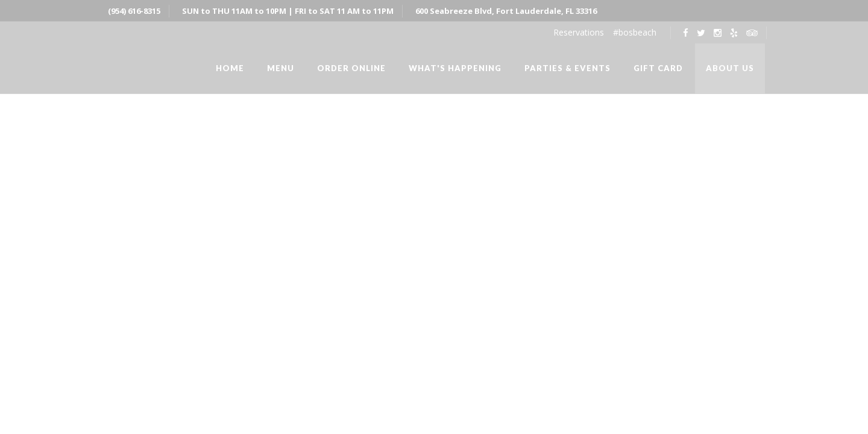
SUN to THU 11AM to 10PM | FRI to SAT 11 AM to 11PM (288, 11)
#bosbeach (635, 32)
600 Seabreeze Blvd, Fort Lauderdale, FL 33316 (506, 11)
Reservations (579, 32)
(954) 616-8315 (134, 11)
